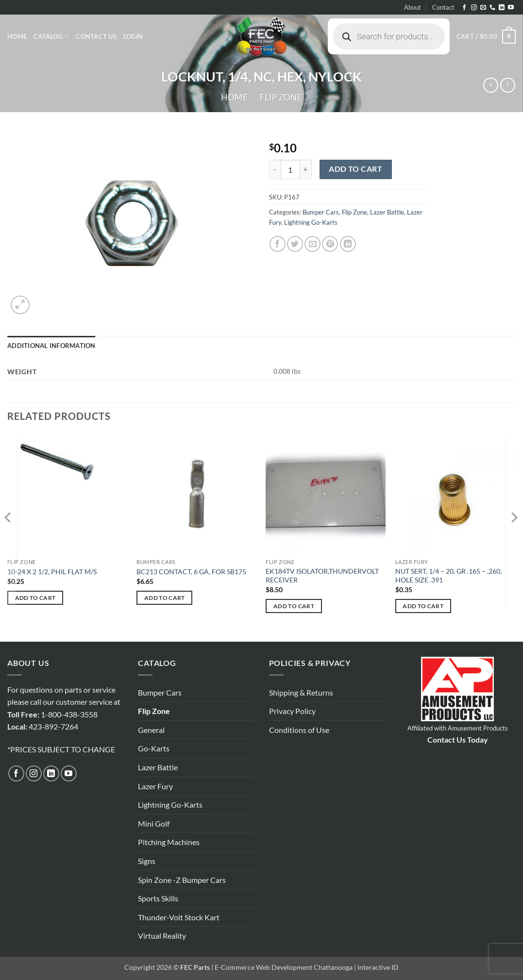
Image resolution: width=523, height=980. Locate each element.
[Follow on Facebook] (464, 8)
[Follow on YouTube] (511, 8)
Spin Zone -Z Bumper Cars (182, 880)
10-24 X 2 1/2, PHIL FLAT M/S (52, 572)
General (151, 730)
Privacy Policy (292, 711)
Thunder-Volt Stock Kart (179, 917)
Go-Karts (154, 748)
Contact (443, 7)
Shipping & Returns (301, 692)
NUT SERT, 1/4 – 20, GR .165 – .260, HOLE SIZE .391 (448, 576)
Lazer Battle (387, 212)
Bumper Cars (321, 212)
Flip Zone (281, 97)
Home (17, 36)
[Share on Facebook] (278, 244)
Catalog (51, 37)
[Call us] (492, 8)
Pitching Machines (169, 842)
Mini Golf (154, 823)
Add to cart (355, 169)
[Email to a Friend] (312, 244)
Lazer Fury (155, 786)
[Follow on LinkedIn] (502, 8)
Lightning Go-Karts (311, 222)
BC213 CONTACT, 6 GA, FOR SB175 (191, 572)
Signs (147, 861)
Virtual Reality (162, 936)
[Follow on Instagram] (474, 8)
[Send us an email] (483, 8)
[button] (133, 36)
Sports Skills (158, 898)
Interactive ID (378, 967)
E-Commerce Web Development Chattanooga (284, 967)
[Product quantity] (290, 169)
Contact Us (96, 36)
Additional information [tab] (51, 346)
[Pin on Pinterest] (330, 244)
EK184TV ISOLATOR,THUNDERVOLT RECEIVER (322, 576)
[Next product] (491, 85)
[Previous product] (508, 85)
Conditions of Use (299, 730)
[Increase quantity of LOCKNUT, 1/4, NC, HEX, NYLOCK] (306, 169)
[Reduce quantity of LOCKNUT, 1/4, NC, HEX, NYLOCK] (275, 169)
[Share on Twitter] (295, 244)
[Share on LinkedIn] (348, 244)
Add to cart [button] (35, 598)
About (413, 7)
